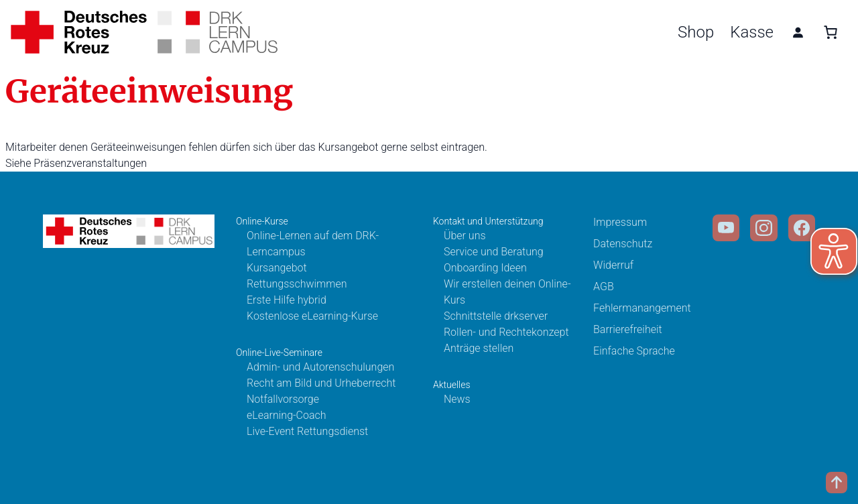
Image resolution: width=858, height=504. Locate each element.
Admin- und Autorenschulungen (320, 367)
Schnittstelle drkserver (496, 316)
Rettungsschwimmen (297, 284)
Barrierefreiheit (628, 329)
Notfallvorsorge (283, 399)
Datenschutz (623, 244)
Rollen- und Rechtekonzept (506, 332)
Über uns (465, 236)
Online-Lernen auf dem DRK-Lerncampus (313, 244)
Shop (696, 32)
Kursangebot (277, 268)
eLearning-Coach (287, 415)
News (457, 399)
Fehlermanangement (642, 308)
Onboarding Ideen (485, 268)
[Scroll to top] (837, 483)
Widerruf (613, 265)
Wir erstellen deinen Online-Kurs (507, 292)
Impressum (620, 222)
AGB (604, 287)
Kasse (752, 32)
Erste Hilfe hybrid (287, 300)
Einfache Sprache (634, 351)
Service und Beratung (494, 252)
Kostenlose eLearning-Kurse (312, 316)
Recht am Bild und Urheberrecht (321, 383)
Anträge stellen (479, 348)
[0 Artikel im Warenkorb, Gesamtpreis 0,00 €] (831, 32)
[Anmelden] (798, 32)
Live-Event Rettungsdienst (307, 431)
